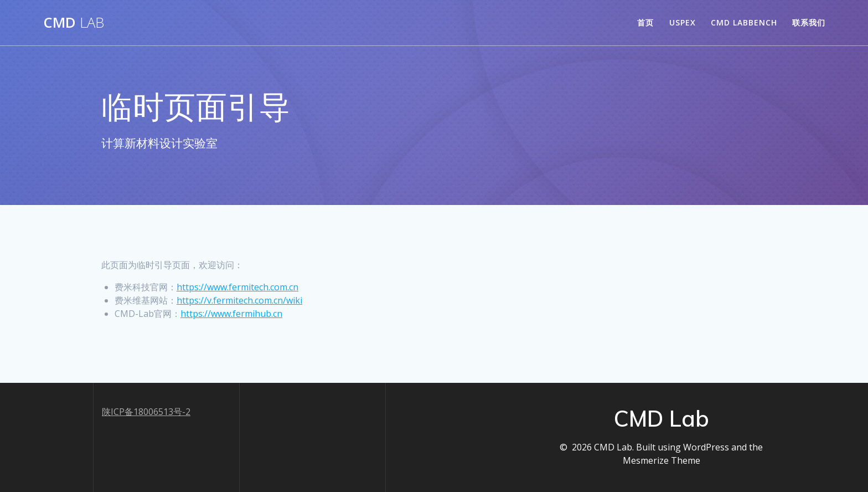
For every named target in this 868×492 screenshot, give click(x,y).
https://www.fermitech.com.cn (237, 287)
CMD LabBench (744, 22)
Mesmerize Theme (662, 460)
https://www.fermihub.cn (231, 314)
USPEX (683, 22)
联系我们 (809, 22)
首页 (645, 22)
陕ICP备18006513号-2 (146, 412)
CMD (74, 23)
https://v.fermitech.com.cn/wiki (239, 300)
